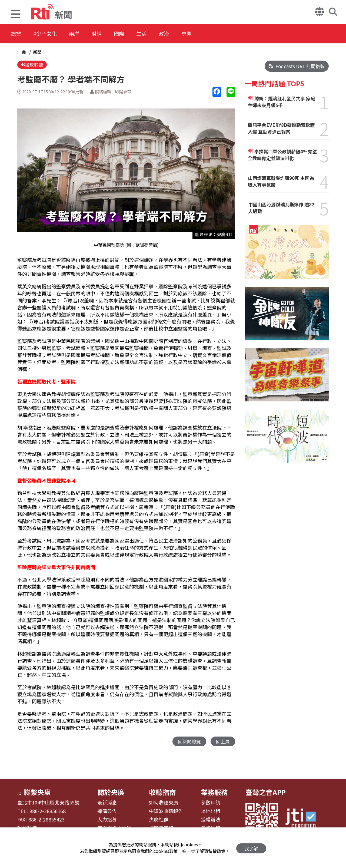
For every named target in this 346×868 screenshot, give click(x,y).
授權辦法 (211, 820)
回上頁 (223, 742)
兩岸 (79, 34)
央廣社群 (159, 820)
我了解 (251, 848)
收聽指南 (162, 793)
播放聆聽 (32, 65)
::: (19, 52)
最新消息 (107, 803)
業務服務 (214, 793)
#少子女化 (48, 34)
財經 (103, 34)
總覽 (16, 34)
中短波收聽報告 (166, 812)
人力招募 (107, 820)
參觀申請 (211, 803)
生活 (152, 34)
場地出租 (211, 812)
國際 (128, 34)
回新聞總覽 (189, 742)
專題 (201, 34)
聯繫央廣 (37, 793)
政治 (176, 34)
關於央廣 (111, 793)
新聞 (37, 52)
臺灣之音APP (266, 793)
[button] (15, 15)
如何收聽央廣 (164, 803)
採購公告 (107, 812)
